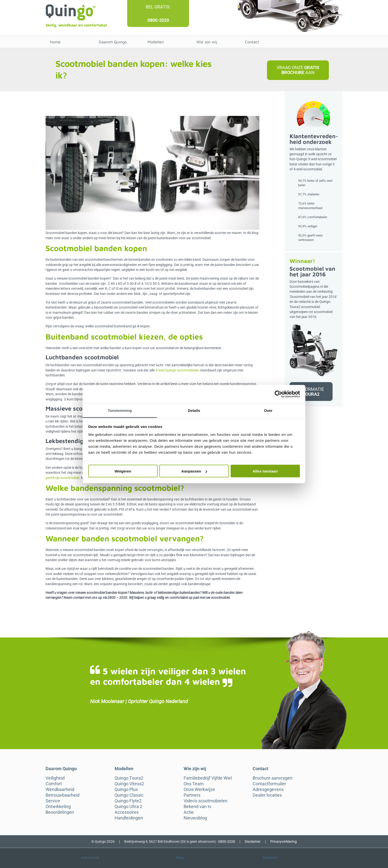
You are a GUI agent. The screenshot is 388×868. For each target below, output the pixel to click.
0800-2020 (158, 20)
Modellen (156, 42)
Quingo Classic (129, 795)
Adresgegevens (268, 789)
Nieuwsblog (195, 818)
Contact (252, 42)
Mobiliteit (270, 858)
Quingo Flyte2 (128, 801)
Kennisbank (90, 858)
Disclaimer (253, 842)
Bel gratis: (158, 7)
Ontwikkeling (58, 807)
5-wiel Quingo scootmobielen (177, 370)
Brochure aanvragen (273, 778)
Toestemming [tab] (120, 410)
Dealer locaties (267, 795)
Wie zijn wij (207, 42)
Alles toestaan (265, 471)
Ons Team (194, 784)
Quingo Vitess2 (129, 784)
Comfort (54, 784)
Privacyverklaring (283, 842)
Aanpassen (194, 471)
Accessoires (127, 812)
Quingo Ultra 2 (128, 807)
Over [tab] (268, 410)
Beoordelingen (60, 812)
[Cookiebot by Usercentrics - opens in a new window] (278, 394)
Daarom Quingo (113, 42)
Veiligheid (55, 778)
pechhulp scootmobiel (62, 478)
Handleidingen (129, 818)
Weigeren (123, 471)
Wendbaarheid (60, 789)
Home (55, 42)
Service (53, 801)
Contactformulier (269, 784)
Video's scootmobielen (206, 801)
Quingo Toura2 (129, 778)
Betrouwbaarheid (62, 795)
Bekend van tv (197, 807)
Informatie (311, 392)
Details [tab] (194, 410)
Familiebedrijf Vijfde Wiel (208, 778)
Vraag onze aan (298, 70)
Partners (192, 795)
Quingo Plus (126, 789)
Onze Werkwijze (199, 789)
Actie (189, 812)
